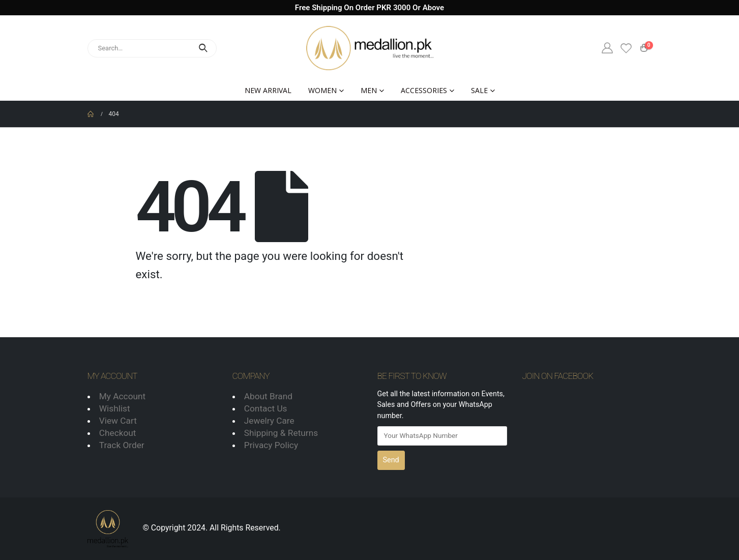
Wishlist (115, 408)
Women (322, 90)
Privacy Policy (271, 445)
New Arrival (268, 90)
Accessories (424, 90)
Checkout (118, 433)
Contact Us (266, 408)
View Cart (118, 421)
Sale (479, 90)
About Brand (268, 396)
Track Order (122, 445)
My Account (122, 396)
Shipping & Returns (281, 433)
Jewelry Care (269, 421)
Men (369, 90)
